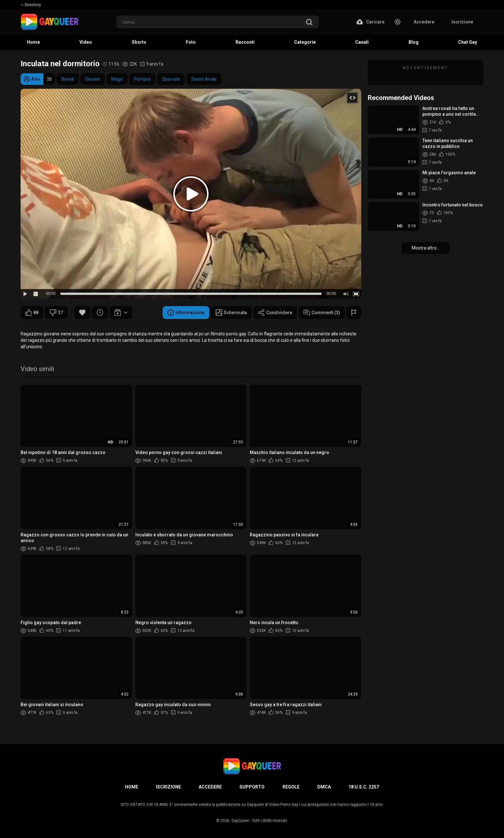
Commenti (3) (322, 313)
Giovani (93, 79)
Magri (117, 79)
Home (132, 787)
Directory (31, 5)
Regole (291, 787)
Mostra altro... (426, 248)
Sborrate (171, 79)
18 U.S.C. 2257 (364, 787)
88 (32, 313)
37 (56, 313)
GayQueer (240, 821)
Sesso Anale (204, 79)
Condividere (275, 313)
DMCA (324, 787)
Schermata (231, 313)
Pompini (142, 79)
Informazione (186, 313)
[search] (309, 23)
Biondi (68, 79)
